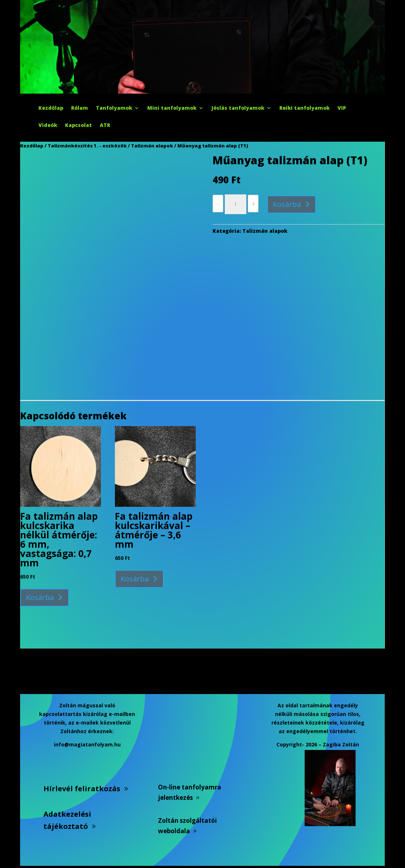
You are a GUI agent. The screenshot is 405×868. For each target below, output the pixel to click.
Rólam (80, 108)
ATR (105, 126)
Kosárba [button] (40, 597)
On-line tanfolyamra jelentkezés (190, 792)
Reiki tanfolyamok (304, 108)
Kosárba (287, 204)
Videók (48, 126)
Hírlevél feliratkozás (82, 789)
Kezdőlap (51, 108)
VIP (342, 108)
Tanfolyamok (114, 108)
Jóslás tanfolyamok (238, 108)
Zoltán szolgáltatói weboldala (187, 826)
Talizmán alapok (152, 146)
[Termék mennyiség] (236, 204)
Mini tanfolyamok (172, 108)
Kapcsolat (78, 126)
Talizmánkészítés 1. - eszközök (87, 146)
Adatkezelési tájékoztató (67, 820)
